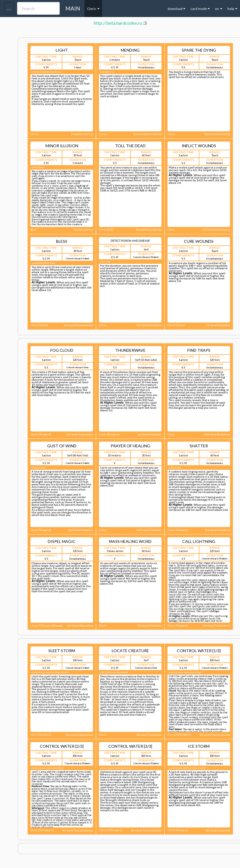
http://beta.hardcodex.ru (118, 23)
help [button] (232, 9)
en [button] (219, 9)
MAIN (73, 8)
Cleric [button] (93, 9)
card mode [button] (200, 9)
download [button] (176, 9)
